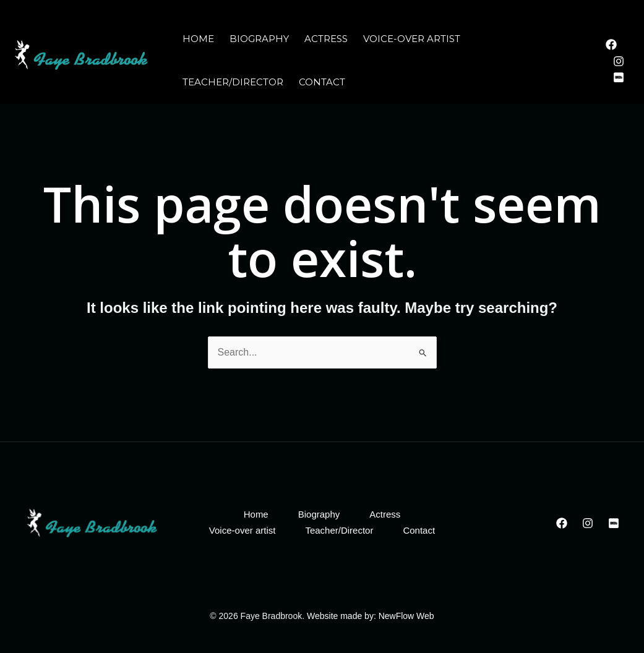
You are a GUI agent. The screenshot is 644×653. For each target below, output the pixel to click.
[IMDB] (619, 77)
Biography (259, 39)
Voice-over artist (412, 39)
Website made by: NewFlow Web (369, 616)
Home (198, 39)
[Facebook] (611, 45)
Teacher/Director (233, 82)
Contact (322, 82)
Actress (326, 39)
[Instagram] (619, 61)
